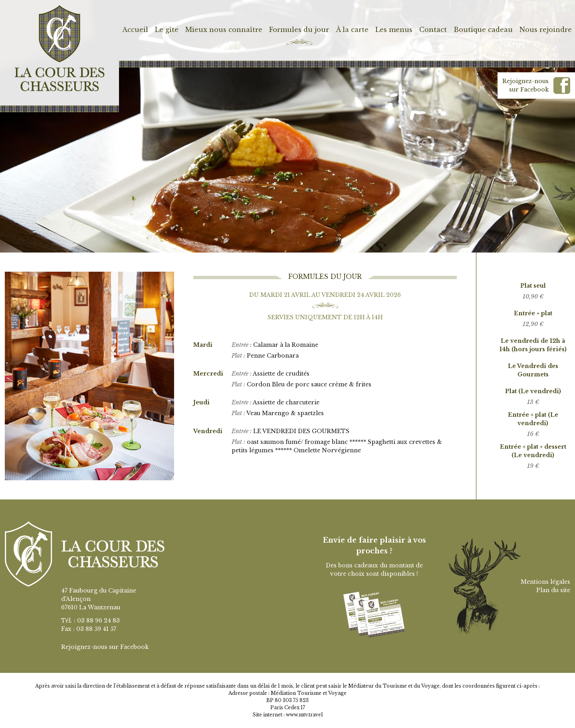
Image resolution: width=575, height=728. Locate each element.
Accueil (135, 30)
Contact (433, 30)
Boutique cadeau (483, 30)
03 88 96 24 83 (98, 621)
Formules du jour (299, 30)
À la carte (352, 30)
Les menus (394, 30)
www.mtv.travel (304, 715)
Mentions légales (545, 582)
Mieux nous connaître (224, 30)
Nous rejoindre (546, 30)
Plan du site (553, 590)
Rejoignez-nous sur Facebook (105, 647)
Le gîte (167, 30)
